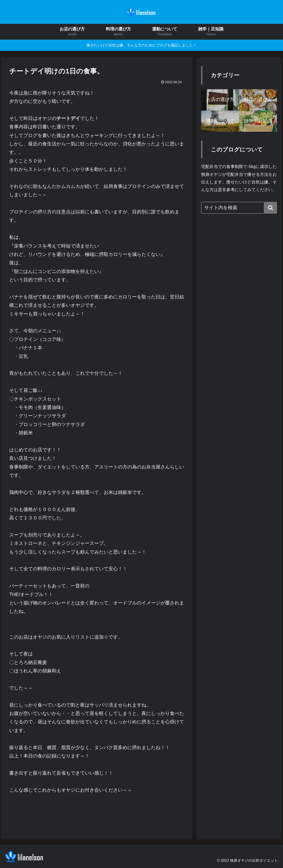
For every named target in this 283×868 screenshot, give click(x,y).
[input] (239, 208)
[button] (270, 208)
